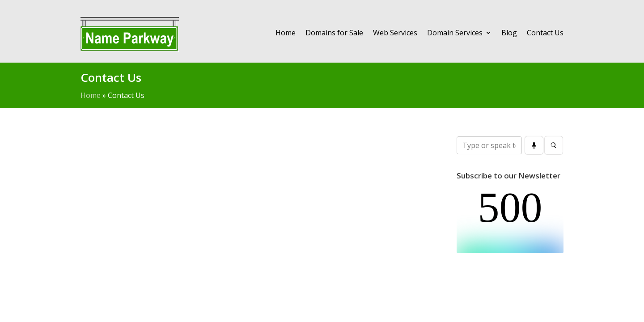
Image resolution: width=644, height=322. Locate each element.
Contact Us (545, 33)
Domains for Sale (334, 33)
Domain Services (455, 33)
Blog (509, 33)
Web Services (395, 33)
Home (286, 33)
